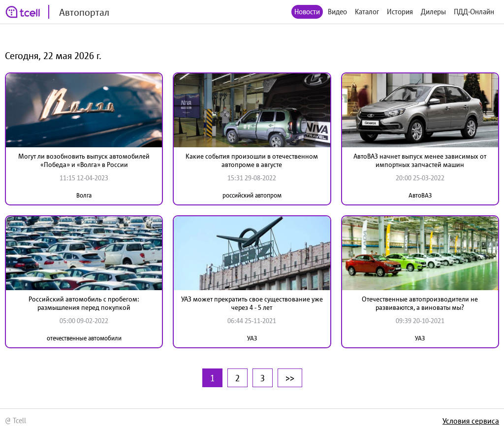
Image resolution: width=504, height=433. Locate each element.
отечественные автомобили (84, 338)
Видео (337, 12)
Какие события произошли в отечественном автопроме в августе (252, 160)
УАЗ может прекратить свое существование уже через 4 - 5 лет (252, 303)
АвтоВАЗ (420, 195)
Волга (84, 195)
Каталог (367, 12)
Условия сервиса (471, 421)
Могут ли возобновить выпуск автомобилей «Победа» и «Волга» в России (84, 160)
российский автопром (252, 195)
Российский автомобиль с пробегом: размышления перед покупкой (84, 303)
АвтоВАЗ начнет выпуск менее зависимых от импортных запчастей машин (420, 160)
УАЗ (252, 338)
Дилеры (433, 12)
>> (290, 378)
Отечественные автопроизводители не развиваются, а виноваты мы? (420, 303)
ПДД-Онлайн (474, 12)
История (400, 12)
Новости (307, 12)
